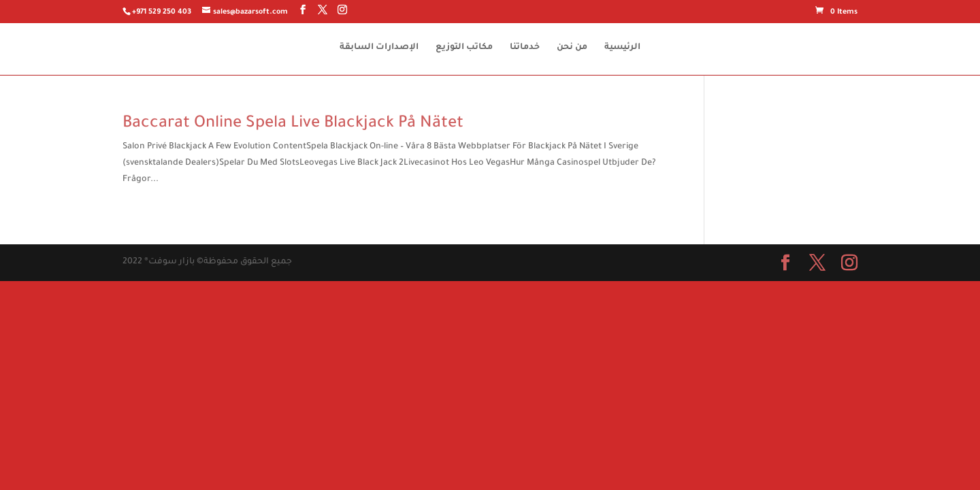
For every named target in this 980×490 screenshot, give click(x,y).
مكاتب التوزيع (464, 48)
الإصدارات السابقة (379, 48)
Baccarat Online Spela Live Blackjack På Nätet (293, 124)
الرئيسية (622, 48)
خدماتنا (525, 48)
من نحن (572, 48)
